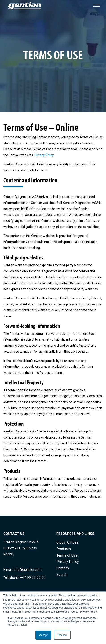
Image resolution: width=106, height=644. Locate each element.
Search (62, 575)
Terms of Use (67, 555)
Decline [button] (62, 635)
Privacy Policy (44, 155)
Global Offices (67, 542)
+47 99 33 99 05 (33, 578)
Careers (63, 568)
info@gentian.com (28, 569)
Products (64, 549)
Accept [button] (43, 635)
